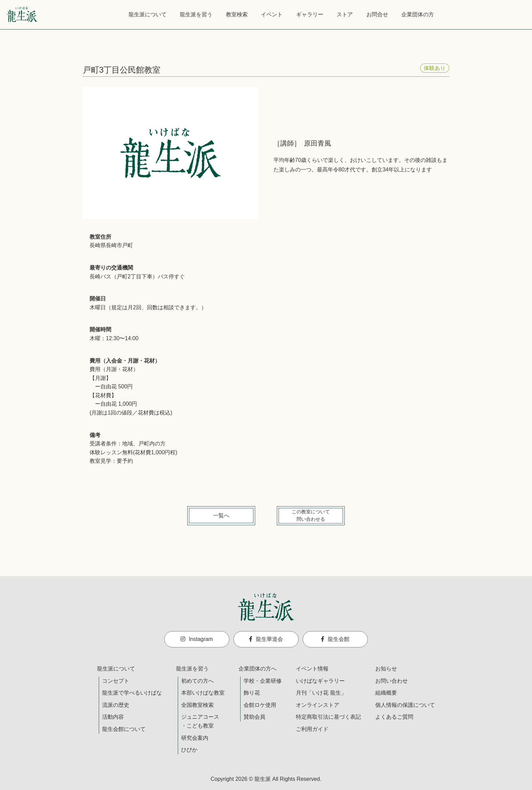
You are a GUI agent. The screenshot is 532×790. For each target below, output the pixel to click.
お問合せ (377, 14)
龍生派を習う (196, 14)
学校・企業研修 (263, 681)
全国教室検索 (197, 705)
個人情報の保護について (405, 705)
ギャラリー (310, 14)
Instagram (197, 639)
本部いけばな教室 (203, 693)
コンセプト (116, 681)
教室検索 (237, 14)
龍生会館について (124, 729)
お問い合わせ (392, 681)
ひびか (189, 750)
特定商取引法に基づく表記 (328, 717)
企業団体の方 (418, 14)
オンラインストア (318, 705)
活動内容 (113, 717)
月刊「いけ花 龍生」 (321, 693)
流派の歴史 (116, 705)
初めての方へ (197, 681)
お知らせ (386, 669)
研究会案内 (195, 738)
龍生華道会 (266, 639)
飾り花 (252, 693)
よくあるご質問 (394, 717)
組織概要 (386, 693)
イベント (272, 14)
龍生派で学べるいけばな (132, 693)
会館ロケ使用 (260, 705)
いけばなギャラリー (320, 681)
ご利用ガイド (312, 729)
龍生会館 (335, 639)
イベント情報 (312, 669)
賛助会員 (254, 717)
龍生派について (148, 14)
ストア (345, 14)
